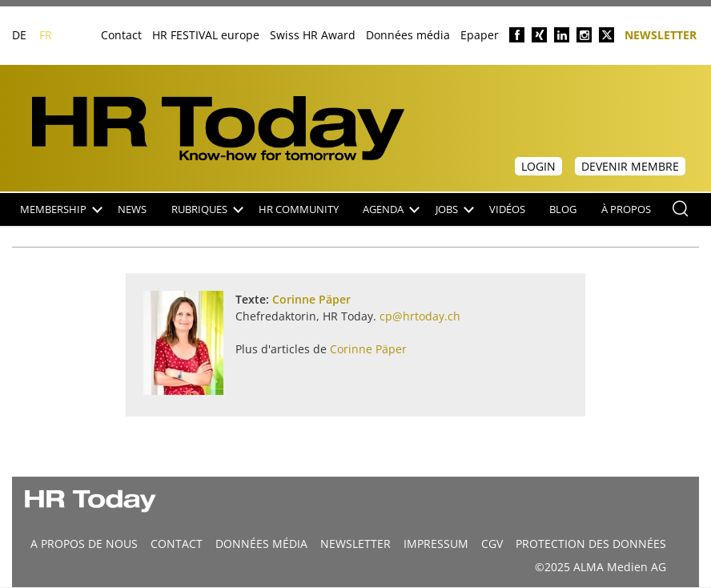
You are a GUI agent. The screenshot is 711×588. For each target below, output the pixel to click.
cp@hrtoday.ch (420, 316)
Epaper (480, 35)
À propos (626, 209)
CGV (492, 544)
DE (19, 35)
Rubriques (207, 209)
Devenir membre (630, 166)
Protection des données (591, 544)
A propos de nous (84, 544)
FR (46, 35)
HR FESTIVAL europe (206, 35)
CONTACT (177, 544)
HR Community (299, 209)
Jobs (455, 209)
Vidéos (507, 209)
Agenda (391, 209)
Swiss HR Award (313, 35)
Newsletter (661, 34)
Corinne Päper (311, 299)
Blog (563, 209)
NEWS (132, 209)
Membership (61, 209)
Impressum (436, 544)
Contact (121, 35)
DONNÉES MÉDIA (261, 544)
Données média (408, 35)
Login (538, 166)
